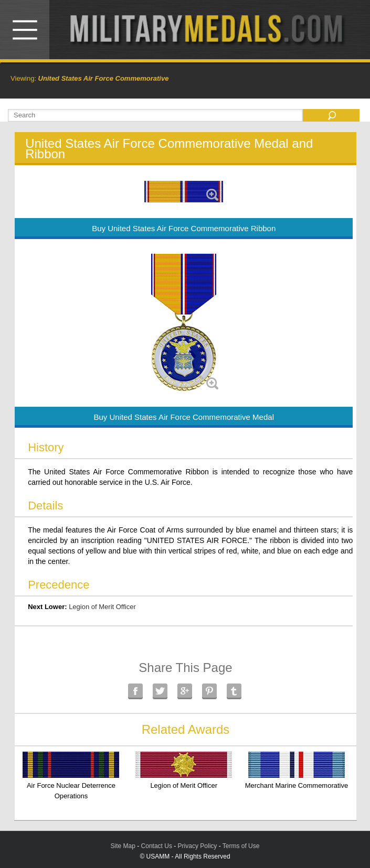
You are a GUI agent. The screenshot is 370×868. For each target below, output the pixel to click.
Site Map (123, 846)
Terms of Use (241, 846)
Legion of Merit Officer (102, 607)
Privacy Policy (198, 846)
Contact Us (157, 846)
